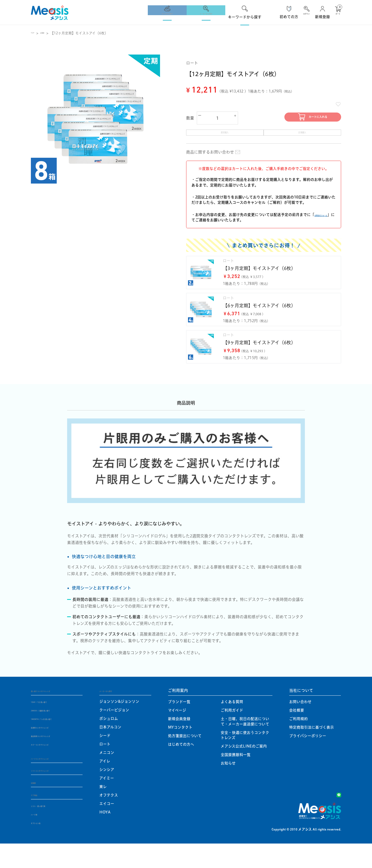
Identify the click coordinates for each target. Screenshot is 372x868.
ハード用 (38, 839)
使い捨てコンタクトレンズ (55, 714)
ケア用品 (39, 819)
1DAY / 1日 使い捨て (49, 725)
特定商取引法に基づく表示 (312, 751)
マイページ (177, 734)
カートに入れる (298, 119)
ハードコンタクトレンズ (53, 781)
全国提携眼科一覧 (236, 778)
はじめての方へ (181, 768)
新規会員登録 (179, 742)
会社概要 (297, 734)
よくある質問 (232, 725)
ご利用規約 (299, 742)
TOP (35, 33)
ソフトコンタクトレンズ (53, 794)
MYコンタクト (180, 751)
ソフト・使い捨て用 (48, 830)
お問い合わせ (300, 725)
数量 (190, 119)
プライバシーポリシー (308, 759)
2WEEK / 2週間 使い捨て (52, 734)
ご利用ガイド (232, 734)
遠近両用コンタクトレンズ (53, 759)
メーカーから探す (115, 714)
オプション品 (42, 847)
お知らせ (228, 787)
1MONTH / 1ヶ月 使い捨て (54, 742)
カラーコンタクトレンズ (51, 768)
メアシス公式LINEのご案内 (244, 770)
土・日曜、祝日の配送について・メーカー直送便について (245, 745)
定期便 (50, 33)
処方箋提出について (185, 759)
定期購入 (302, 139)
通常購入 (225, 139)
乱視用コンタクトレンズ (51, 751)
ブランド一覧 (179, 725)
